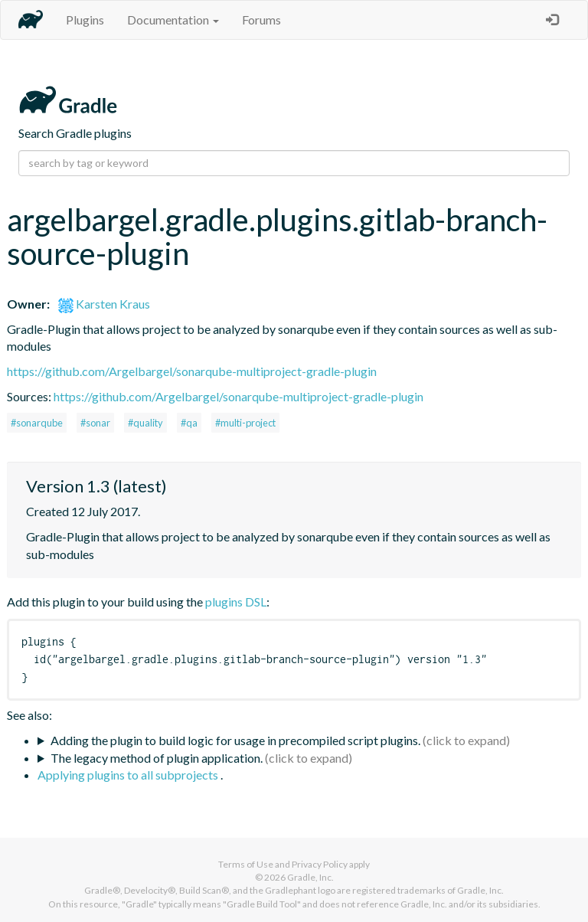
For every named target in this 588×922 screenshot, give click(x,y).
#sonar (95, 423)
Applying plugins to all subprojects (129, 775)
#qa (189, 423)
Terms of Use (246, 864)
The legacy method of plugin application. (157, 758)
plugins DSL (236, 602)
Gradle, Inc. (310, 877)
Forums (261, 20)
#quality (145, 423)
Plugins (85, 20)
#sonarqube (37, 423)
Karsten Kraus (104, 304)
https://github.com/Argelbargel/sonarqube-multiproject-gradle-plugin (192, 371)
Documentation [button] (173, 20)
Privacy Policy (320, 864)
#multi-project (245, 423)
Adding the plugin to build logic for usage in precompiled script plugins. (235, 740)
